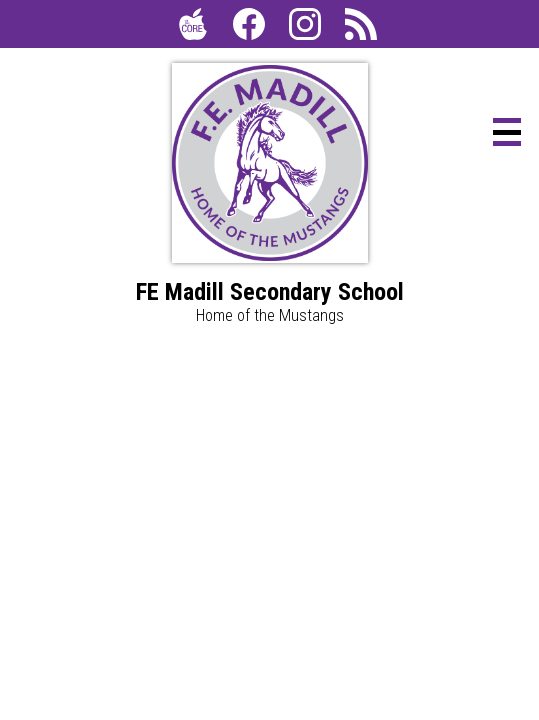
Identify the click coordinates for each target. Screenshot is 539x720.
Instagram (305, 28)
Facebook (249, 28)
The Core (189, 28)
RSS (357, 28)
